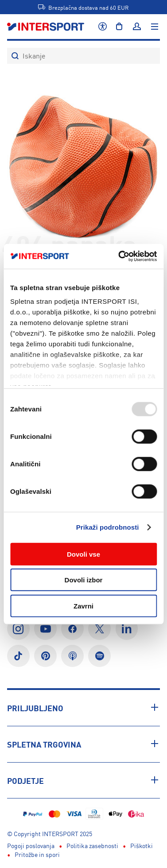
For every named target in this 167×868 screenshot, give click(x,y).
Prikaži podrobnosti (108, 527)
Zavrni (83, 606)
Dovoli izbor (84, 580)
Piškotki (142, 845)
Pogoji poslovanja (31, 845)
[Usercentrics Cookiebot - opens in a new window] (119, 256)
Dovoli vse (83, 554)
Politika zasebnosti (92, 845)
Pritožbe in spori (37, 854)
